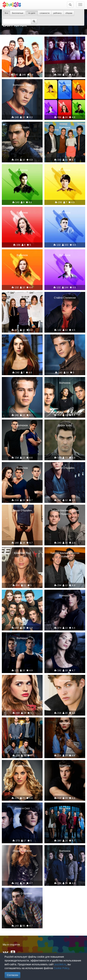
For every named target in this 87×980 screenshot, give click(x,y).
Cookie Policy (61, 968)
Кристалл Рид (22, 553)
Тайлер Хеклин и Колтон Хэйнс (65, 555)
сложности (45, 13)
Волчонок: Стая (65, 42)
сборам (69, 13)
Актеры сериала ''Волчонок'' (22, 597)
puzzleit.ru (60, 964)
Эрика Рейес (22, 766)
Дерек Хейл (22, 127)
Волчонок (22, 42)
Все (6, 13)
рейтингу (57, 13)
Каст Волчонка (22, 298)
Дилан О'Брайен (65, 468)
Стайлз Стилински (65, 298)
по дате (32, 13)
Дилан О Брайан (22, 893)
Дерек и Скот (22, 808)
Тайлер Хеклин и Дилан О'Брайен (65, 512)
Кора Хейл (22, 340)
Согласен (12, 975)
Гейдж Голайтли (22, 851)
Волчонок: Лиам (22, 85)
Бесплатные (18, 13)
